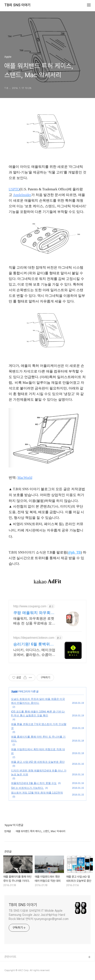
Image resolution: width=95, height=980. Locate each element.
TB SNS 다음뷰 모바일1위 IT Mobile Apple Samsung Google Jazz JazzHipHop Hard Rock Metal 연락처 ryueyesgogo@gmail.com (39, 915)
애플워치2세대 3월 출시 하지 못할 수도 (34, 783)
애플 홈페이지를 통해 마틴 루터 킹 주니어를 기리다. (38, 739)
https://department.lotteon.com (34, 638)
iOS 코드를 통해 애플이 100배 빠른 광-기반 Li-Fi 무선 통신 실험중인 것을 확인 (38, 714)
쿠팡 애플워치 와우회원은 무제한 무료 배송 (34, 613)
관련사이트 (10, 957)
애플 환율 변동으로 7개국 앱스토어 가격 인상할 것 (39, 726)
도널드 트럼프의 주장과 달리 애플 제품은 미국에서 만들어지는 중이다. (38, 701)
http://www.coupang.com (30, 606)
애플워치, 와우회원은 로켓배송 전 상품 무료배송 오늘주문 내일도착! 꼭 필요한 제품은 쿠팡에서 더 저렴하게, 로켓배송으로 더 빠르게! (34, 621)
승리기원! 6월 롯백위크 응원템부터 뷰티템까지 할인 (34, 644)
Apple (14, 691)
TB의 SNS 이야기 (17, 5)
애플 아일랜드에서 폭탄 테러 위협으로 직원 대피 (38, 751)
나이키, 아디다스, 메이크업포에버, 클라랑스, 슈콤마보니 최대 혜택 (34, 653)
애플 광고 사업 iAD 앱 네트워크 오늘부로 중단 (38, 762)
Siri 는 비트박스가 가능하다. (27, 788)
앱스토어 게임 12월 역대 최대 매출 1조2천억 (37, 793)
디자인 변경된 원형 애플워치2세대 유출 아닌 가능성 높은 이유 (39, 773)
